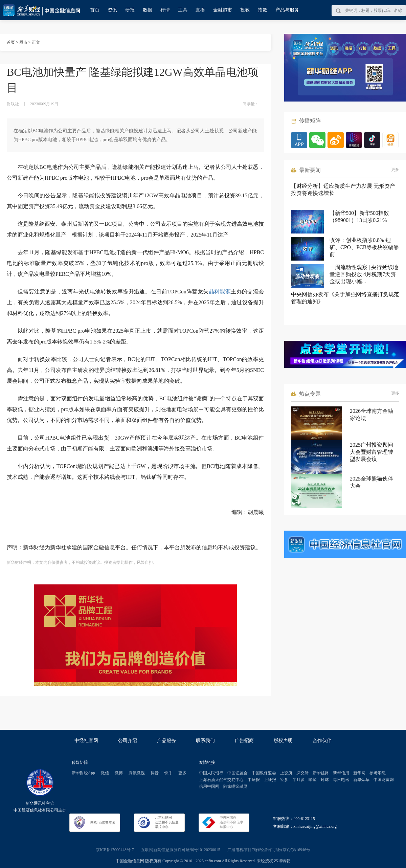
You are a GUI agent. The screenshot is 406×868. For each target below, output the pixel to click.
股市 (23, 42)
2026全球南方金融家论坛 (371, 415)
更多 (395, 170)
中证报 (254, 780)
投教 (245, 10)
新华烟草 (361, 780)
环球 (325, 780)
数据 (148, 10)
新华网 (359, 773)
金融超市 (223, 10)
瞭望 (313, 780)
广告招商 (244, 741)
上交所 (286, 773)
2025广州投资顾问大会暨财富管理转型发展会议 (371, 452)
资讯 (112, 10)
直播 (200, 10)
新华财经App (83, 773)
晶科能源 (220, 292)
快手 (168, 773)
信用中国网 (209, 786)
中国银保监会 (264, 773)
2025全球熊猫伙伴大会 (371, 482)
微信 (105, 773)
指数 (263, 10)
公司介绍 (128, 741)
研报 (130, 10)
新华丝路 (321, 773)
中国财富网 (384, 780)
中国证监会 (238, 773)
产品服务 (166, 741)
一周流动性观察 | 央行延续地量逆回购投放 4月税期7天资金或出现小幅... (364, 274)
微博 (119, 773)
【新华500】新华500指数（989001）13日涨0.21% (359, 217)
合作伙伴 (322, 741)
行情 (165, 10)
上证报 (270, 780)
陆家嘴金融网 (235, 786)
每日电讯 (341, 780)
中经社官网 (86, 741)
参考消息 (378, 773)
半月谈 (298, 780)
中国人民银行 (211, 773)
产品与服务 (287, 10)
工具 (183, 10)
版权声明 (283, 741)
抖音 (155, 773)
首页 (95, 10)
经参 (284, 780)
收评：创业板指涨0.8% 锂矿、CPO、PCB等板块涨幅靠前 (364, 247)
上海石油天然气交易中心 (221, 780)
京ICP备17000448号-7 (115, 850)
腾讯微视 (137, 773)
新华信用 (341, 773)
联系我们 (205, 741)
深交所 (302, 773)
